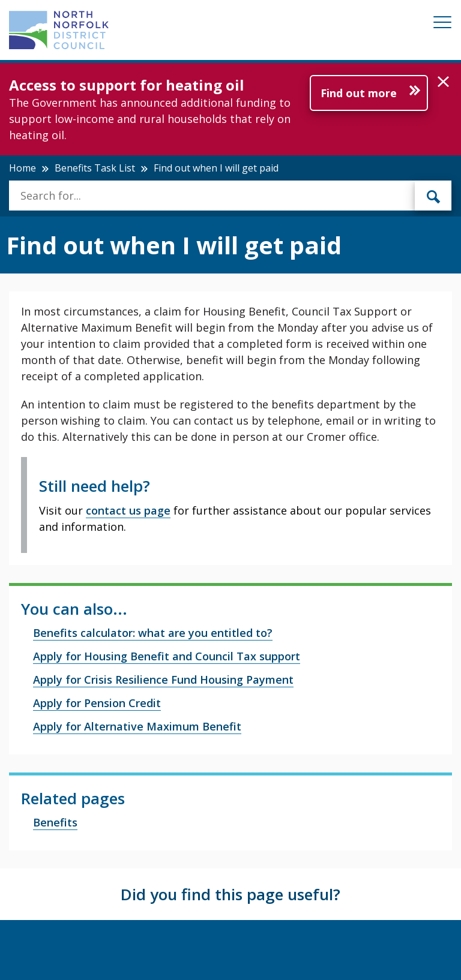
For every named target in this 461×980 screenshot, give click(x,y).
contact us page (128, 510)
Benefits (55, 822)
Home (23, 168)
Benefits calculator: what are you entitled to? (153, 633)
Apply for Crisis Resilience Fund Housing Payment (163, 680)
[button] (443, 82)
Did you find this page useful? (230, 894)
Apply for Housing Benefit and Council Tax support (167, 656)
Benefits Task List (95, 168)
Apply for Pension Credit (97, 703)
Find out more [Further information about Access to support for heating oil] (359, 93)
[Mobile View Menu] (442, 24)
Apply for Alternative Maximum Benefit (137, 726)
